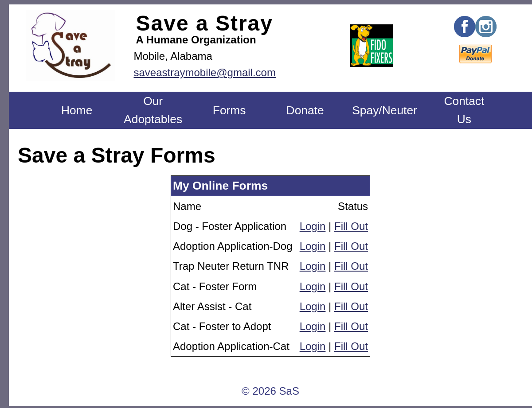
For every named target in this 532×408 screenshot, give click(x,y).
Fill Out (351, 226)
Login (313, 226)
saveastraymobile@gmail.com (204, 72)
